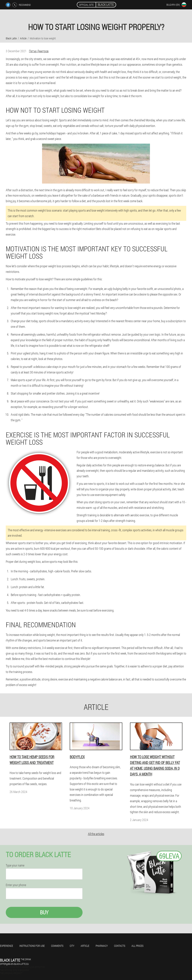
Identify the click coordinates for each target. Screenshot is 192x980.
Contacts (120, 946)
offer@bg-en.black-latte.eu (14, 964)
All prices (137, 946)
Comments (57, 946)
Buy (44, 912)
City (72, 946)
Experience (7, 946)
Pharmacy (102, 946)
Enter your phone (16, 885)
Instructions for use (32, 946)
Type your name (15, 865)
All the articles (96, 834)
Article (85, 946)
